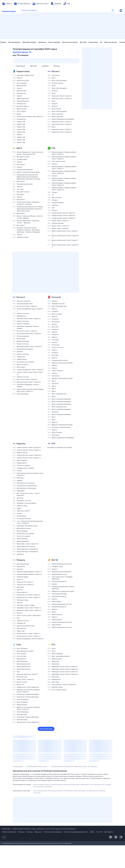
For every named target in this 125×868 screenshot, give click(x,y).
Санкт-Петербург (39, 784)
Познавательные (92, 791)
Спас (19, 645)
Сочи (91, 784)
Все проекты (109, 832)
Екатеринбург (75, 784)
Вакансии (38, 832)
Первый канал (23, 71)
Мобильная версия (9, 832)
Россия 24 (56, 297)
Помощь (30, 832)
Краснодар (48, 787)
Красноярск (97, 784)
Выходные (42, 42)
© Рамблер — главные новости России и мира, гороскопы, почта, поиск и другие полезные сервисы (39, 829)
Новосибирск (85, 784)
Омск (104, 784)
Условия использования (53, 832)
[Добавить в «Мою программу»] (32, 71)
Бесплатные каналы (70, 42)
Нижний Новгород (56, 784)
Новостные (37, 793)
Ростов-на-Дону (38, 787)
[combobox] (74, 52)
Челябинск (66, 784)
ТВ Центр (21, 560)
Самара (108, 784)
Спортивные (93, 42)
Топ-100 (99, 832)
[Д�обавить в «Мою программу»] (27, 297)
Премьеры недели (29, 42)
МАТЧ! (19, 148)
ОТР (53, 443)
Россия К (21, 297)
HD (101, 42)
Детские (83, 42)
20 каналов (101, 791)
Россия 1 (56, 71)
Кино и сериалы (54, 42)
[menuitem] (7, 4)
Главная (3, 42)
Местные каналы (111, 42)
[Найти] (113, 10)
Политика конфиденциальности (76, 832)
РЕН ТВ (55, 560)
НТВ (53, 148)
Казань (48, 784)
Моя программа (14, 42)
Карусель (21, 443)
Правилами (68, 843)
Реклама (21, 832)
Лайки (92, 832)
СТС (53, 645)
